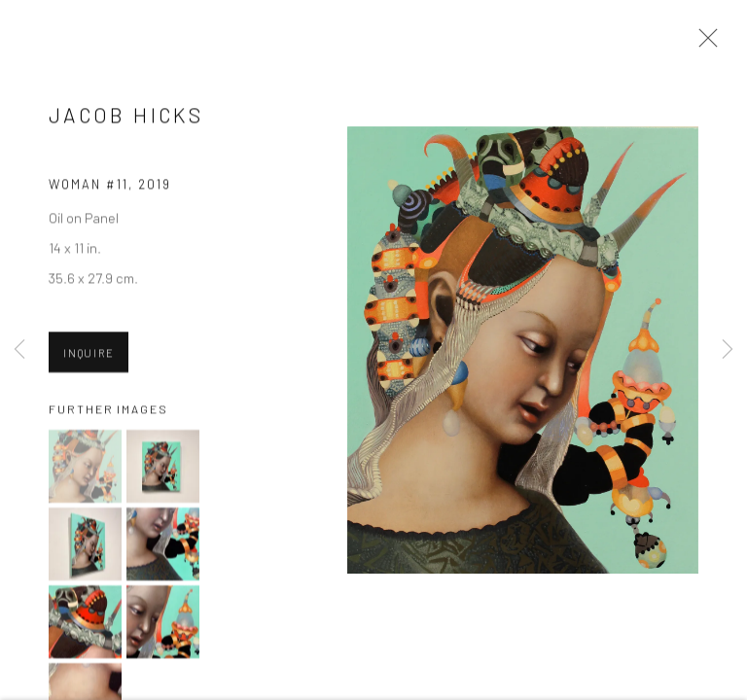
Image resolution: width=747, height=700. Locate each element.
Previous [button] (19, 350)
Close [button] (703, 44)
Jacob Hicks (126, 116)
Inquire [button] (89, 354)
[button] (85, 468)
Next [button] (728, 350)
